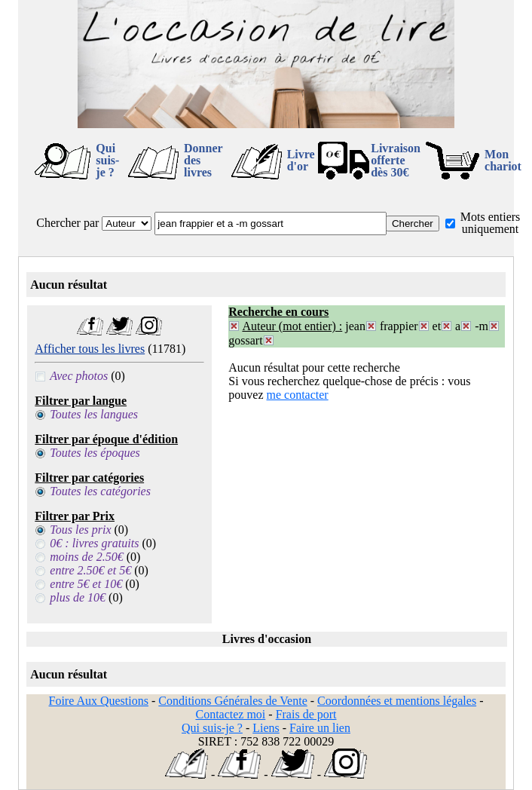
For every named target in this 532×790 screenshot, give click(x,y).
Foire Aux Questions (99, 701)
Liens (266, 728)
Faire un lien (320, 728)
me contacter (298, 395)
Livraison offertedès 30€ (396, 160)
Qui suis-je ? (107, 160)
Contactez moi (230, 714)
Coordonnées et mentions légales (397, 701)
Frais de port (306, 714)
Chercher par (67, 223)
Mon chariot (503, 160)
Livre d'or (301, 160)
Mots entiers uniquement (491, 223)
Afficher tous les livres (90, 349)
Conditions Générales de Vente (232, 701)
